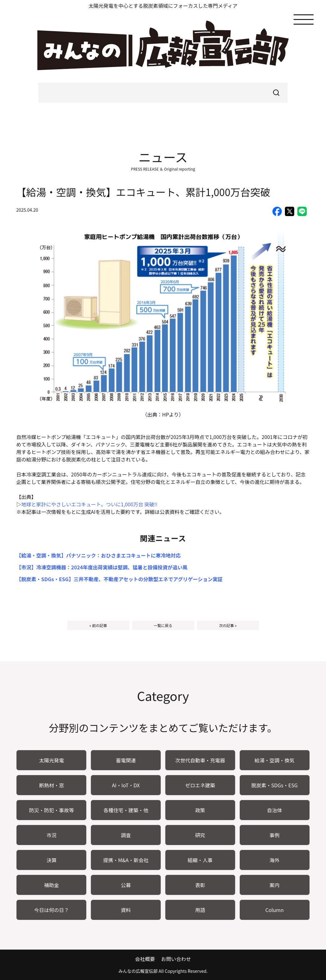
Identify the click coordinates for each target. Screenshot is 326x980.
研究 (200, 835)
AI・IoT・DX (126, 785)
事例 (275, 835)
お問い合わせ (176, 959)
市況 (51, 835)
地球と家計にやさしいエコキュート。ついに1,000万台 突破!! (89, 504)
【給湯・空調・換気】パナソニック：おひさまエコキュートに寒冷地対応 (98, 555)
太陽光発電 (51, 760)
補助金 (51, 885)
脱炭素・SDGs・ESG (274, 785)
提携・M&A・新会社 (126, 860)
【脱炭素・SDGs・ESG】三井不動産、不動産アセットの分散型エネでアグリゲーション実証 (119, 579)
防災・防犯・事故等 (51, 810)
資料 (126, 910)
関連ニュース (163, 538)
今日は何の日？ (51, 910)
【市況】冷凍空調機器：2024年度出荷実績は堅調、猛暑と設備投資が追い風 (102, 567)
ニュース (163, 157)
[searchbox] (163, 93)
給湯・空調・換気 (275, 760)
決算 (51, 860)
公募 (126, 885)
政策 (200, 810)
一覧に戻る (163, 625)
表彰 (200, 885)
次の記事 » (228, 625)
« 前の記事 (98, 625)
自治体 (275, 810)
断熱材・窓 (51, 785)
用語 (200, 910)
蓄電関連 (126, 760)
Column (274, 910)
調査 (126, 835)
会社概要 (145, 959)
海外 (275, 860)
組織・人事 (200, 860)
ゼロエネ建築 (200, 785)
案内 (275, 885)
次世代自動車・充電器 (200, 760)
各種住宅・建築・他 (126, 810)
